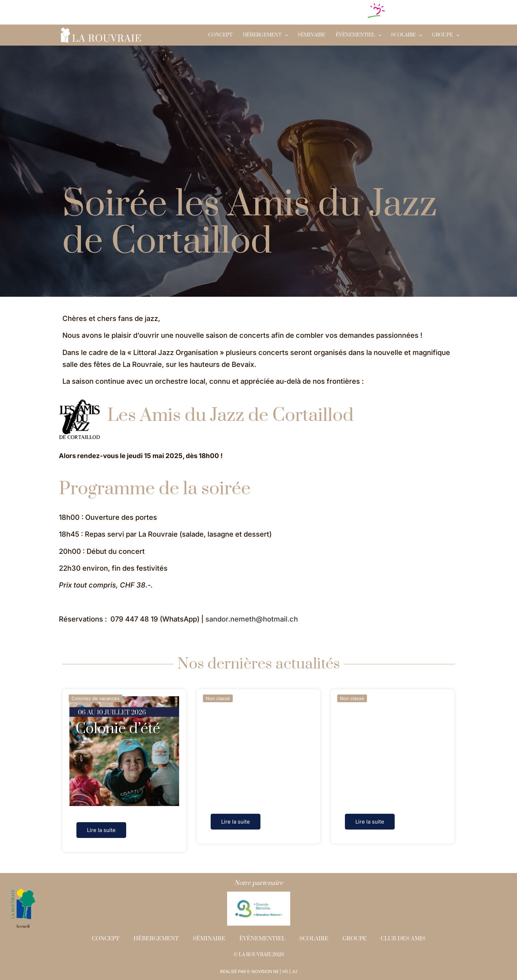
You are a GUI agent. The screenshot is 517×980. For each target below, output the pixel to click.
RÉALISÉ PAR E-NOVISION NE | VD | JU (259, 971)
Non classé (218, 698)
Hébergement (262, 35)
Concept (220, 35)
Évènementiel (355, 35)
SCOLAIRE (403, 35)
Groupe (355, 939)
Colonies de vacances (96, 698)
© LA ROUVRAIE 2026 (259, 955)
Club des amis (403, 939)
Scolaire (314, 939)
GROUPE (442, 35)
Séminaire (311, 35)
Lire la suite (101, 830)
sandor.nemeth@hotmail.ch (252, 619)
